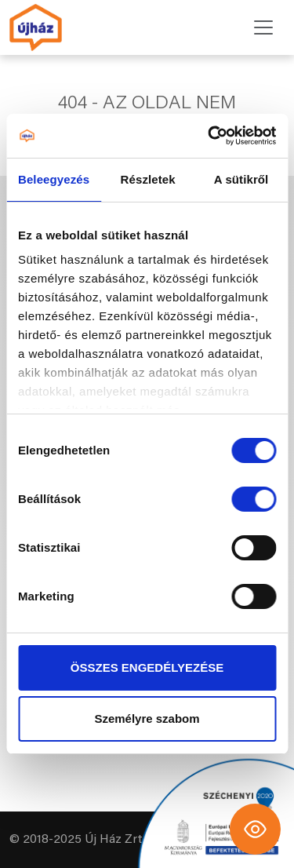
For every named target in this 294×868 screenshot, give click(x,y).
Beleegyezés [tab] (54, 179)
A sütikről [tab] (241, 179)
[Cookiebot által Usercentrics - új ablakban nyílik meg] (209, 136)
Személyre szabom (147, 718)
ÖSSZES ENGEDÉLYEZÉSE (147, 667)
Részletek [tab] (148, 179)
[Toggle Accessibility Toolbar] (255, 829)
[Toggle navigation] (263, 27)
